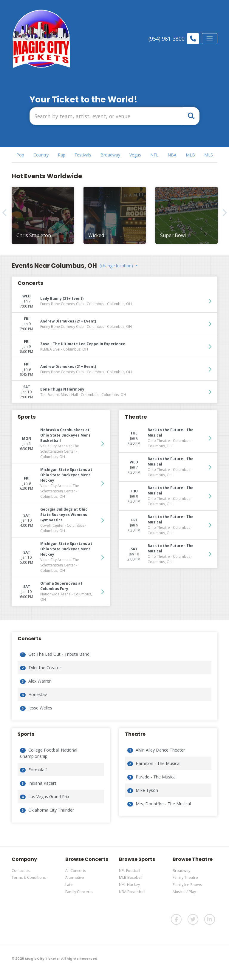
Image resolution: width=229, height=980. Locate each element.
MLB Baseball (131, 877)
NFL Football (130, 871)
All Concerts (76, 871)
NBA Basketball (132, 892)
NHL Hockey (129, 885)
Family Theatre (185, 877)
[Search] (106, 116)
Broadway (181, 871)
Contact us (21, 871)
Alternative (75, 877)
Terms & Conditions (29, 877)
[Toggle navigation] (210, 39)
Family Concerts (79, 892)
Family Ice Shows (187, 885)
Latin (69, 885)
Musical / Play (184, 892)
